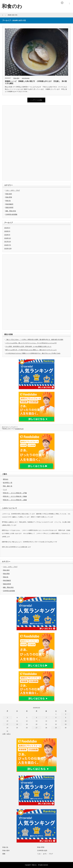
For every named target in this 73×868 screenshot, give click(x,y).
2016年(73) (8, 245)
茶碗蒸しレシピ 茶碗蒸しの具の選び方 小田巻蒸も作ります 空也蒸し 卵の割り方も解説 (36, 82)
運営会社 (6, 479)
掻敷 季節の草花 (11, 211)
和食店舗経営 (9, 204)
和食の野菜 (9, 197)
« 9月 (4, 734)
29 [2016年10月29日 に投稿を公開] (56, 728)
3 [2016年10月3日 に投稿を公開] (7, 718)
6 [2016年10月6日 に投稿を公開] (36, 718)
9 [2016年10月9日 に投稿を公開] (66, 718)
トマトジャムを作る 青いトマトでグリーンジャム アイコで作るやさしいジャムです (31, 343)
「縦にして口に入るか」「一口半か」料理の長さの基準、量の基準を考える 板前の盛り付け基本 (34, 339)
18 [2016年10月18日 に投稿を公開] (17, 724)
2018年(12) (8, 238)
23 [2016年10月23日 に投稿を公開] (66, 724)
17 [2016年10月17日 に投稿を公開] (7, 724)
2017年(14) (8, 242)
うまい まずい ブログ (13, 190)
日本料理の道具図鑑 (11, 214)
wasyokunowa (26, 78)
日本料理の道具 (42, 851)
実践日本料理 (9, 207)
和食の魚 (8, 201)
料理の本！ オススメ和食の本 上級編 (15, 500)
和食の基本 (16, 78)
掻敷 (4, 854)
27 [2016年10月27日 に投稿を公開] (36, 728)
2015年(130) (8, 248)
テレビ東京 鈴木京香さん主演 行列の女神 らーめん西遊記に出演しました (28, 346)
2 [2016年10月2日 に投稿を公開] (66, 714)
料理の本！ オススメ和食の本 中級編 (15, 496)
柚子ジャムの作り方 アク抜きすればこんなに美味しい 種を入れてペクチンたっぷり (31, 350)
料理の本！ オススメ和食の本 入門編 (15, 493)
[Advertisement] (22, 143)
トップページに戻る (36, 100)
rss (62, 3)
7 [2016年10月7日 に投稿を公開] (46, 718)
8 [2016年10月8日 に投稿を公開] (56, 718)
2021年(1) (7, 228)
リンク (5, 490)
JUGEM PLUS (19, 429)
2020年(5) (7, 231)
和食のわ (35, 865)
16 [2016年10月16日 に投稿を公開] (66, 721)
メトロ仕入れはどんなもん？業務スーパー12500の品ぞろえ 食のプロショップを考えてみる (33, 353)
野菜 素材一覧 (8, 486)
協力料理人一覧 (8, 483)
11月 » (8, 734)
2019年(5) (7, 235)
